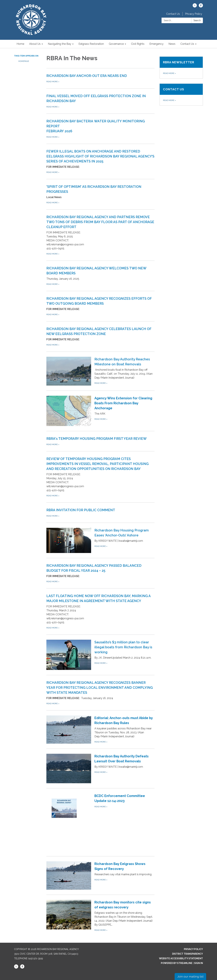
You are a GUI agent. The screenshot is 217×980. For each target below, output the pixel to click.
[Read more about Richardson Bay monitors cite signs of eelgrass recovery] (100, 916)
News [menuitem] (172, 44)
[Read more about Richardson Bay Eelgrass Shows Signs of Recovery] (100, 875)
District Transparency (188, 954)
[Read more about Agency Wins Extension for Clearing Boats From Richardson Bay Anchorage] (100, 411)
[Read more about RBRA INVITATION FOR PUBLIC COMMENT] (100, 513)
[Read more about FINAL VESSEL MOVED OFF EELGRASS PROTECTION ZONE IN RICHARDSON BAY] (100, 101)
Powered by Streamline (177, 963)
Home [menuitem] (20, 44)
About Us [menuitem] (35, 44)
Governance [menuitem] (116, 44)
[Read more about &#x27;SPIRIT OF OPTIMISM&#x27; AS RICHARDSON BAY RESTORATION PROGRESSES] (100, 194)
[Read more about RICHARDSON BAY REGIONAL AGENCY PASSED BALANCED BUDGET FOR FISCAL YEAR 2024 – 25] (100, 573)
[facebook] (201, 7)
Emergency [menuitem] (156, 44)
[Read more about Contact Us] (181, 95)
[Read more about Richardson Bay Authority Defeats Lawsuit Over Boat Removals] (100, 768)
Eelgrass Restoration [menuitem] (91, 44)
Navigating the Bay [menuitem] (60, 44)
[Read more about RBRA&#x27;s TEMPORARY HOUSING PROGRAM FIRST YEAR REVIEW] (100, 441)
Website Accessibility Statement (181, 958)
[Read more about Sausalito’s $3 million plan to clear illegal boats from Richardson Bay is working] (100, 655)
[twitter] (195, 7)
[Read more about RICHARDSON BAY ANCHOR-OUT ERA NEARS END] (100, 78)
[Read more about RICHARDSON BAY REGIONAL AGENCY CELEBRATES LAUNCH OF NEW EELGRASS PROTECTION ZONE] (100, 336)
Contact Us (173, 14)
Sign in (199, 963)
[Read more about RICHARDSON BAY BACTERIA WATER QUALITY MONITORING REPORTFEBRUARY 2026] (100, 129)
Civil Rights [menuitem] (138, 44)
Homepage (24, 61)
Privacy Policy (194, 14)
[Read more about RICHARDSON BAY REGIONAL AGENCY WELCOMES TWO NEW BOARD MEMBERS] (100, 276)
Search (197, 20)
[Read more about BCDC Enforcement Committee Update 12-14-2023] (100, 822)
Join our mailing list (190, 976)
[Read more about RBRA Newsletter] (181, 68)
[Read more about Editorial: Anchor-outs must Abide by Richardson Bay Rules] (100, 729)
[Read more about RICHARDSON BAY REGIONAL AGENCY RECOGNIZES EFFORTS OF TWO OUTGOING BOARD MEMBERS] (100, 306)
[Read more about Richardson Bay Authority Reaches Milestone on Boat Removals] (100, 371)
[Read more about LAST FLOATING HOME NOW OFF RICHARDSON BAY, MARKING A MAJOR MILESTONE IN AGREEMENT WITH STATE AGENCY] (100, 611)
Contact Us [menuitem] (187, 44)
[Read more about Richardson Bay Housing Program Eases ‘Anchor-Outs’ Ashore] (100, 540)
